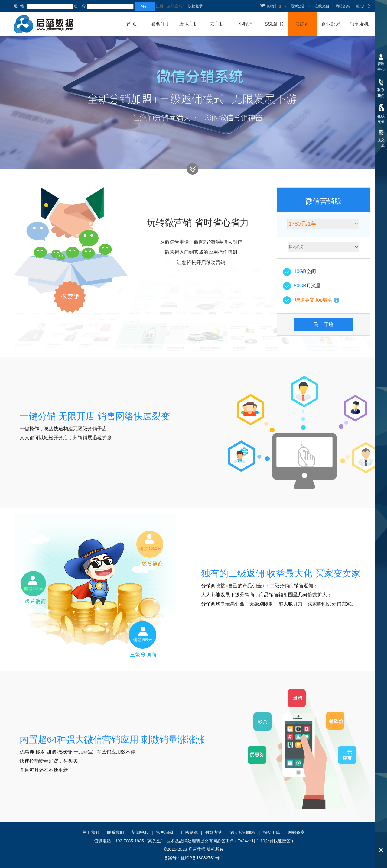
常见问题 (165, 832)
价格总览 (189, 832)
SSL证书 (274, 24)
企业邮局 (331, 24)
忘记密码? (176, 6)
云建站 (302, 24)
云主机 (217, 24)
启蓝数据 (197, 849)
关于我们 (91, 832)
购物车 (274, 7)
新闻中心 (140, 832)
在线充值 (322, 6)
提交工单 (272, 832)
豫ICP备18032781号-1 (202, 858)
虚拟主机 (189, 24)
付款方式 (214, 832)
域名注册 (160, 24)
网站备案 (343, 6)
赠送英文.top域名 (314, 300)
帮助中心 (363, 6)
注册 (160, 6)
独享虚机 (359, 24)
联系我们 (115, 832)
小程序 (246, 24)
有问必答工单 (221, 841)
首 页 (132, 24)
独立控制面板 (243, 832)
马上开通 (324, 324)
